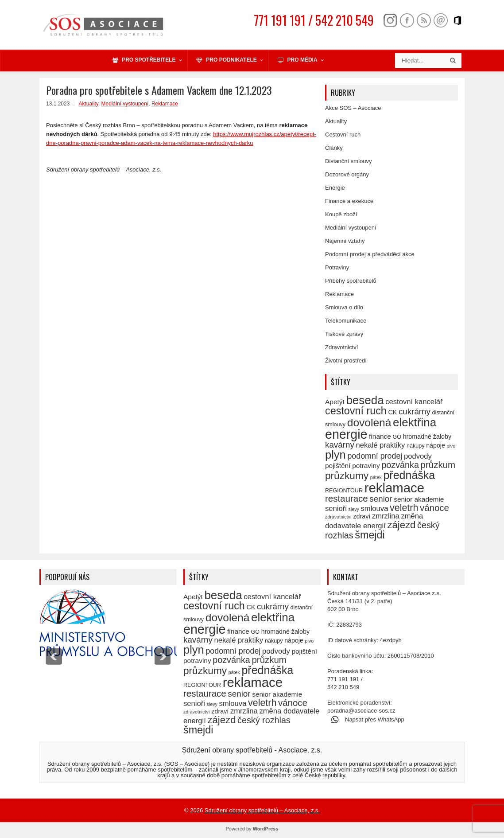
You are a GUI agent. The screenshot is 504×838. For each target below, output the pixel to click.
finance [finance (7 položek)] (380, 436)
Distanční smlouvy (348, 161)
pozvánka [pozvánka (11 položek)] (400, 465)
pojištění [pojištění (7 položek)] (338, 466)
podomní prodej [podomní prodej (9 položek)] (375, 456)
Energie (335, 188)
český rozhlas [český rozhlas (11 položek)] (264, 720)
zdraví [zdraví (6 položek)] (362, 516)
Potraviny (337, 267)
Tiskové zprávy (344, 334)
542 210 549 (343, 687)
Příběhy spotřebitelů (351, 281)
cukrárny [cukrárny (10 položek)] (415, 411)
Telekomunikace (346, 321)
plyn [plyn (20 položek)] (335, 455)
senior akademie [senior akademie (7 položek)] (419, 499)
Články (334, 148)
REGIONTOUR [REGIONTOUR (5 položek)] (344, 491)
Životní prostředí (346, 361)
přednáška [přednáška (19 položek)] (409, 475)
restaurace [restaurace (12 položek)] (347, 498)
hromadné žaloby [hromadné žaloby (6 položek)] (427, 437)
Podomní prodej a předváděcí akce (370, 254)
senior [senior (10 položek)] (381, 499)
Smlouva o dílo (344, 307)
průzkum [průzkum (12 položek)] (438, 465)
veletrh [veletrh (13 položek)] (404, 508)
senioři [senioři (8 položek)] (336, 509)
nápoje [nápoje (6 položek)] (436, 445)
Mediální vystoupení (125, 104)
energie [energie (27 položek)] (346, 434)
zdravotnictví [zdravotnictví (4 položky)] (338, 517)
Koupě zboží (341, 214)
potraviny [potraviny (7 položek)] (366, 466)
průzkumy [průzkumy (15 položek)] (347, 476)
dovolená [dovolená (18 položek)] (369, 423)
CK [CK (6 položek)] (392, 412)
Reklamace (165, 104)
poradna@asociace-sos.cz (361, 711)
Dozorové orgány (347, 174)
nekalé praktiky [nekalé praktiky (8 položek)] (380, 445)
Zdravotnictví (341, 347)
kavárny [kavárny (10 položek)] (340, 445)
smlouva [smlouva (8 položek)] (375, 509)
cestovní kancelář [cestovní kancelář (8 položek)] (414, 402)
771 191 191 (343, 679)
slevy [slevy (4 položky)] (354, 509)
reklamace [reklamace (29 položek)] (394, 488)
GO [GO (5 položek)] (397, 437)
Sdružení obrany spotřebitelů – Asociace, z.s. (262, 810)
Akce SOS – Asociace (353, 108)
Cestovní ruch (343, 134)
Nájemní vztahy (345, 241)
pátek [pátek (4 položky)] (376, 477)
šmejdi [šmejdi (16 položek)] (370, 535)
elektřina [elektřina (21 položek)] (415, 422)
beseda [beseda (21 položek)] (365, 400)
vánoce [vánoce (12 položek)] (434, 508)
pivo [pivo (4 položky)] (451, 446)
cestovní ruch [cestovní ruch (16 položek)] (356, 411)
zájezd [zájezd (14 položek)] (401, 525)
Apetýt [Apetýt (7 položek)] (335, 402)
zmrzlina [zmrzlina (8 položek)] (386, 516)
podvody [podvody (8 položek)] (418, 456)
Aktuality (88, 104)
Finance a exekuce (349, 201)
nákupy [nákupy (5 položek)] (416, 446)
